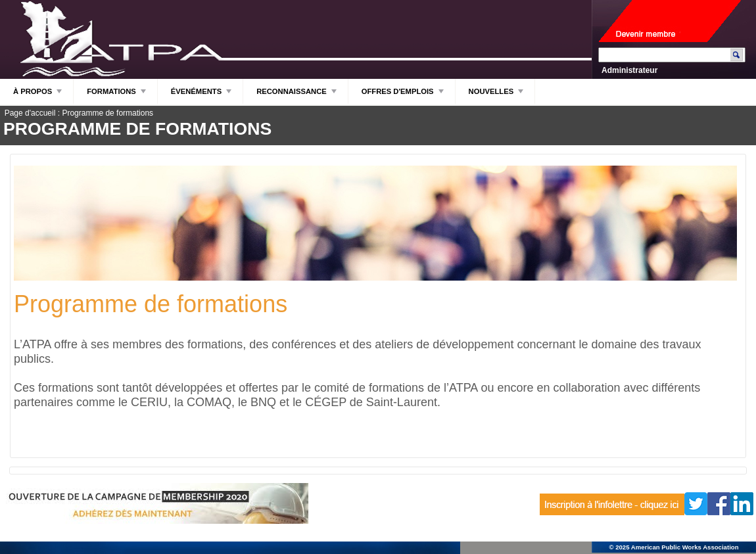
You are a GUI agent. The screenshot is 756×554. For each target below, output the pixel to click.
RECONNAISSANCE (297, 95)
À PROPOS (38, 95)
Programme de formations (107, 113)
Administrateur (629, 70)
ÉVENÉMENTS (202, 95)
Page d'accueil (30, 113)
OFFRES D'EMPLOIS (403, 95)
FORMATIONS (117, 95)
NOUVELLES (497, 95)
